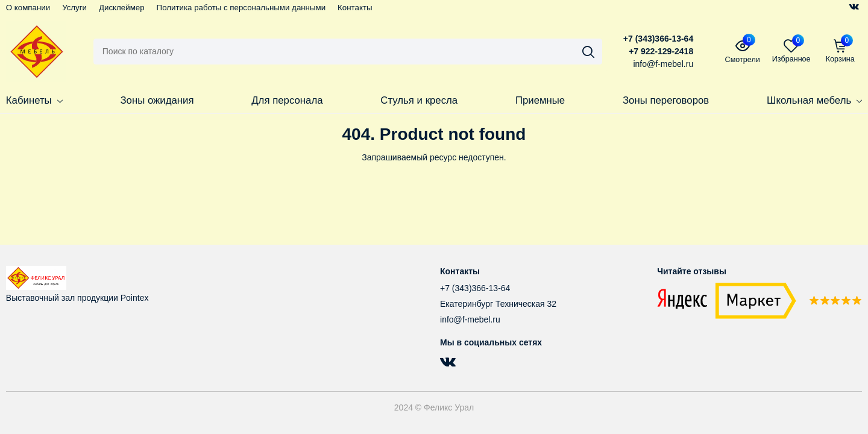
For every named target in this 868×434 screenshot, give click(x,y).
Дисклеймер (122, 8)
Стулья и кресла (419, 100)
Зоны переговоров (666, 100)
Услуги (74, 8)
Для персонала (287, 100)
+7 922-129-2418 (661, 51)
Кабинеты (34, 100)
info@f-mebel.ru (470, 319)
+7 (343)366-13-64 (658, 39)
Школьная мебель (814, 100)
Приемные (540, 100)
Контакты (355, 8)
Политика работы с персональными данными (241, 8)
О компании (28, 8)
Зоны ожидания (157, 100)
